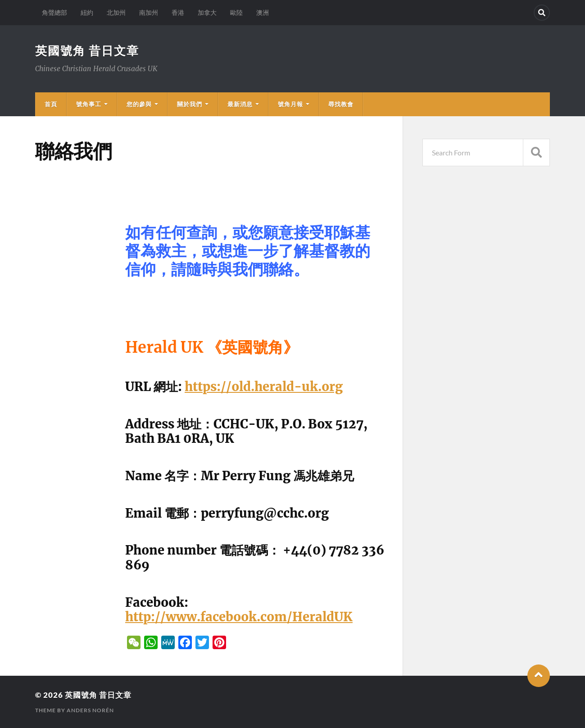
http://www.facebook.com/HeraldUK (239, 617)
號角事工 (89, 104)
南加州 (149, 12)
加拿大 (207, 12)
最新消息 (240, 104)
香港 (178, 12)
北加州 (116, 12)
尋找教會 (341, 104)
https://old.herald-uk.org (264, 387)
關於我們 (190, 104)
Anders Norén (90, 710)
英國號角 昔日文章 (87, 50)
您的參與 (139, 104)
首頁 (51, 104)
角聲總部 (54, 12)
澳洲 (263, 12)
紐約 (87, 12)
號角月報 (290, 104)
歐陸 (236, 12)
